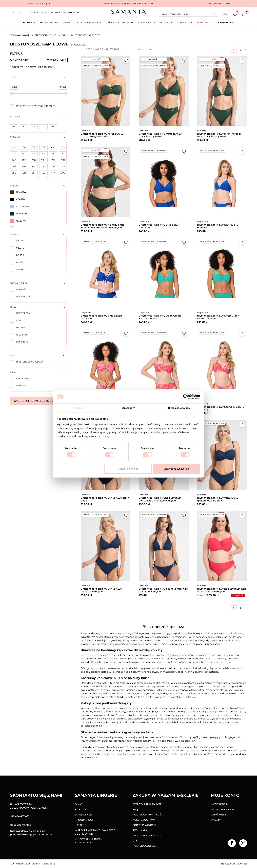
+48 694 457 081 (20, 816)
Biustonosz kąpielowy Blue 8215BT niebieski (101, 317)
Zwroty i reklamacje (147, 804)
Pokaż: (142, 50)
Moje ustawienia (222, 809)
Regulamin (140, 830)
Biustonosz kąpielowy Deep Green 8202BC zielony (218, 317)
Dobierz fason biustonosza (38, 401)
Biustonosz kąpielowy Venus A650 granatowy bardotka (218, 499)
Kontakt (81, 809)
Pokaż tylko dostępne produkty (33, 67)
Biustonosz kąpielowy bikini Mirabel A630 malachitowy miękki (219, 135)
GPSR (136, 841)
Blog (44, 13)
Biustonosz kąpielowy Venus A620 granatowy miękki (101, 590)
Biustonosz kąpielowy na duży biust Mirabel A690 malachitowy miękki (102, 226)
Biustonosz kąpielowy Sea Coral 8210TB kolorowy (221, 408)
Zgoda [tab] (78, 408)
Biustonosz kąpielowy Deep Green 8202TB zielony (160, 317)
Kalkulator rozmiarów (65, 13)
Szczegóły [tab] (128, 408)
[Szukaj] (188, 14)
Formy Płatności (144, 825)
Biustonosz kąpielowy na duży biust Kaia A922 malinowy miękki (222, 590)
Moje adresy (220, 804)
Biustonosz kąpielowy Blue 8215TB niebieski (218, 226)
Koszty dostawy (144, 820)
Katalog (81, 825)
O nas (79, 804)
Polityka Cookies (144, 846)
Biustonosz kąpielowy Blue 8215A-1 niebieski (160, 226)
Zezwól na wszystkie (177, 469)
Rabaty (216, 820)
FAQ (135, 809)
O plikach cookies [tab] (179, 408)
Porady (33, 13)
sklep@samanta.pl (21, 825)
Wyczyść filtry (57, 60)
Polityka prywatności (148, 815)
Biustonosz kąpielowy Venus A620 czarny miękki (106, 499)
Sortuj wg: (93, 49)
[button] (249, 4)
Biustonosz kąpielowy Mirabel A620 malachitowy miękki (160, 135)
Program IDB (84, 820)
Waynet (242, 864)
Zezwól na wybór (128, 469)
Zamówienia (219, 815)
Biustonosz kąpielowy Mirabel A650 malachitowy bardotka (102, 135)
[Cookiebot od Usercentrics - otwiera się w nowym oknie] (186, 397)
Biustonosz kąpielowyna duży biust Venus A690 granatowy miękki (160, 499)
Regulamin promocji (147, 835)
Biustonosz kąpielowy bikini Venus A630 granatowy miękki (163, 590)
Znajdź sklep (18, 13)
